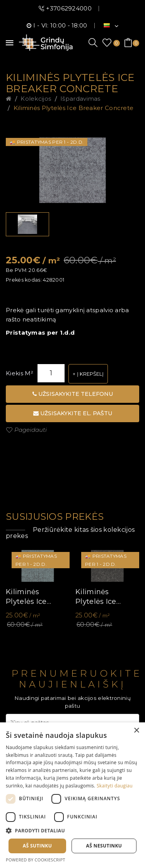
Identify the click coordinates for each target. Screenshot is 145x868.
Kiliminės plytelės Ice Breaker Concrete (74, 108)
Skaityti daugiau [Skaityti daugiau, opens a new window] (115, 786)
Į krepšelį (90, 374)
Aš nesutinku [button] (104, 846)
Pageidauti (31, 430)
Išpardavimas (80, 99)
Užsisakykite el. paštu (73, 413)
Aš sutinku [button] (37, 846)
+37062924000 (69, 8)
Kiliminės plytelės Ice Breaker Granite (104, 597)
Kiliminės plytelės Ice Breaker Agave (32, 597)
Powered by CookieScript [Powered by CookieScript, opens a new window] (36, 860)
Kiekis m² (20, 373)
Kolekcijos (36, 99)
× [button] (136, 731)
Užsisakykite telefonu (73, 394)
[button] (72, 831)
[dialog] (72, 795)
